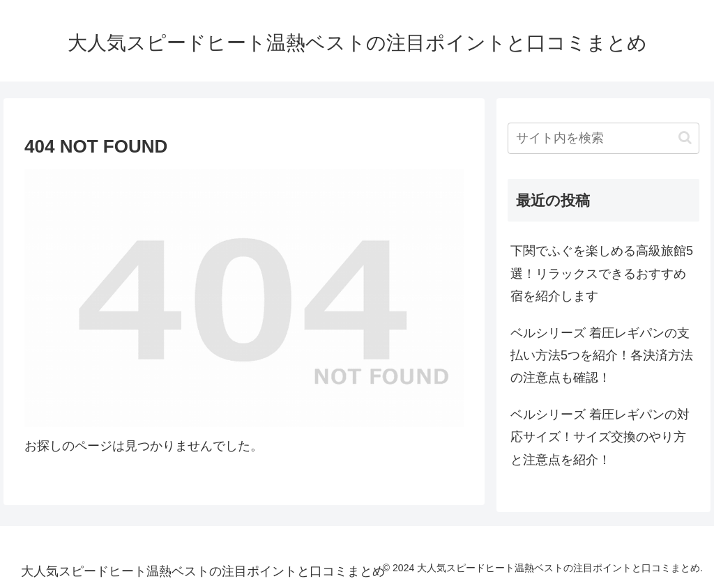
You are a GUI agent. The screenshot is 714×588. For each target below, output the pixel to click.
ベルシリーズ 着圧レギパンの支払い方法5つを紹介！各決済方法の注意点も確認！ (602, 356)
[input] (603, 138)
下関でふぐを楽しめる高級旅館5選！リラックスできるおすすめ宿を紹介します (602, 273)
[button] (685, 138)
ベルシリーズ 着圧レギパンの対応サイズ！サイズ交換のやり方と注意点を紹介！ (600, 437)
